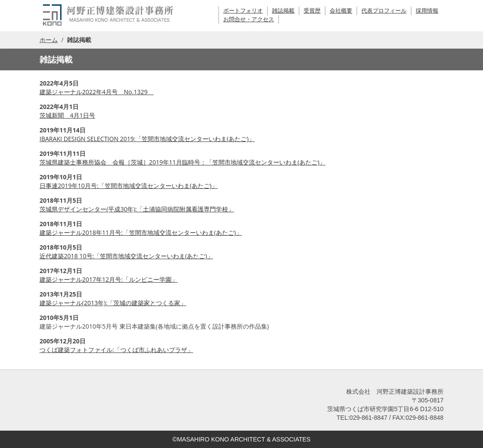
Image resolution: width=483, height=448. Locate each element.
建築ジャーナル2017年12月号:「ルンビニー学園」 (109, 279)
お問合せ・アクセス (249, 19)
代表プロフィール (384, 11)
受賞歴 (312, 11)
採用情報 (427, 11)
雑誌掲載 (283, 11)
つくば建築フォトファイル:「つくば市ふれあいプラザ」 (116, 350)
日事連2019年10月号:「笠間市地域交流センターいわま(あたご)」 (129, 186)
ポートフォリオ (243, 11)
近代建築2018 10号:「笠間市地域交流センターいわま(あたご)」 (126, 256)
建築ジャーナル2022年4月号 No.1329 (97, 92)
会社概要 (341, 11)
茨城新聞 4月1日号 (67, 115)
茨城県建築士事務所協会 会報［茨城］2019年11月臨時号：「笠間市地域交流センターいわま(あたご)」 (182, 162)
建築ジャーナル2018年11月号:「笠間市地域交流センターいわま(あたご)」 (141, 232)
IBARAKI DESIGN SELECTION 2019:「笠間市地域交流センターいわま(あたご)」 (147, 139)
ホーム (49, 40)
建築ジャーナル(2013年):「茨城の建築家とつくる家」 (113, 303)
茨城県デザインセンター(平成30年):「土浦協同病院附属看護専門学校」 (137, 209)
